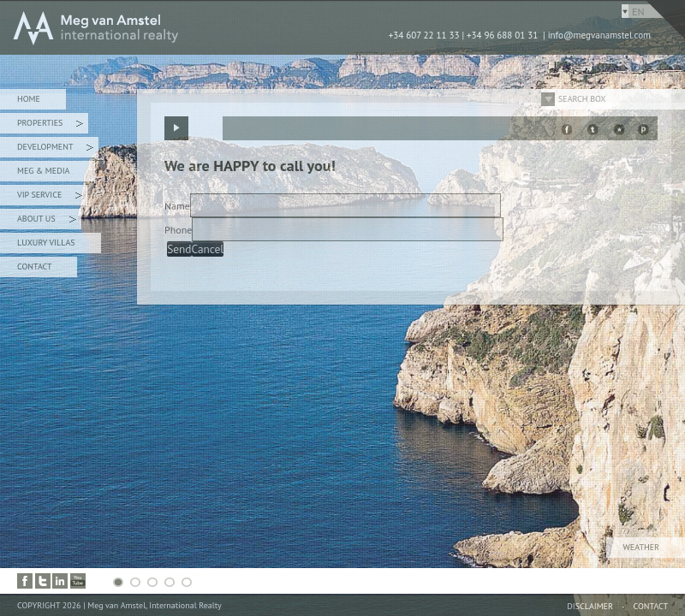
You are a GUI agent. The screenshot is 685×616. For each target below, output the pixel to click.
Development (55, 149)
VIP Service (50, 197)
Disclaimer (590, 606)
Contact (34, 267)
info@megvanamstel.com (599, 35)
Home (29, 99)
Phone (178, 230)
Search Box (582, 99)
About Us (47, 221)
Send (179, 249)
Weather (641, 547)
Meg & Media (43, 171)
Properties (50, 125)
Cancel (208, 249)
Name (177, 206)
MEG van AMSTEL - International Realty (257, 27)
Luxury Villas (46, 243)
